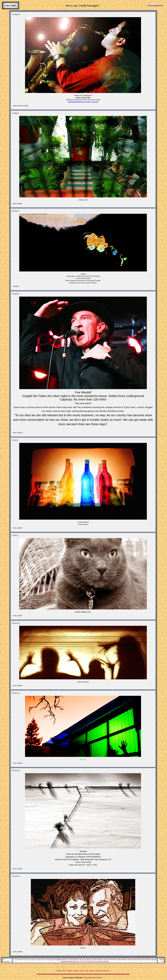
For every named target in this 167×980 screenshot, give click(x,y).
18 (47, 960)
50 (124, 960)
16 (42, 960)
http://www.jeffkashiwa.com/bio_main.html (83, 102)
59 (146, 960)
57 (141, 960)
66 (67, 962)
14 (37, 960)
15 (39, 960)
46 (114, 960)
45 (112, 960)
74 (86, 962)
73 (84, 962)
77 (93, 962)
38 (95, 960)
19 (49, 960)
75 (88, 962)
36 (90, 960)
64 (62, 962)
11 (30, 960)
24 (61, 960)
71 (79, 962)
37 (93, 960)
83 (108, 962)
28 (71, 960)
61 (151, 960)
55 (136, 960)
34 (85, 960)
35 (88, 960)
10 (27, 960)
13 (35, 960)
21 (54, 960)
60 (148, 960)
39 (97, 960)
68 (71, 962)
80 (101, 962)
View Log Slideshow (155, 6)
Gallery (70, 971)
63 (155, 960)
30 (76, 960)
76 (91, 962)
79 (98, 962)
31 (78, 960)
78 (96, 962)
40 (100, 960)
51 (126, 960)
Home (59, 971)
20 (51, 960)
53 (131, 960)
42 (105, 960)
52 (129, 960)
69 (74, 962)
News (76, 971)
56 (139, 960)
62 (153, 960)
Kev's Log (84, 971)
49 (122, 960)
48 (119, 960)
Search (106, 971)
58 (143, 960)
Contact (99, 971)
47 (117, 960)
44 (110, 960)
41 (102, 960)
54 (134, 960)
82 (105, 962)
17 (44, 960)
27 (68, 960)
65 (64, 962)
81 (103, 962)
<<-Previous (6, 961)
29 (73, 960)
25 (63, 960)
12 (32, 960)
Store (92, 971)
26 (66, 960)
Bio (64, 971)
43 (107, 960)
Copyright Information (93, 978)
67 (69, 962)
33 (83, 960)
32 (80, 960)
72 (81, 962)
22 (56, 960)
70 (76, 962)
